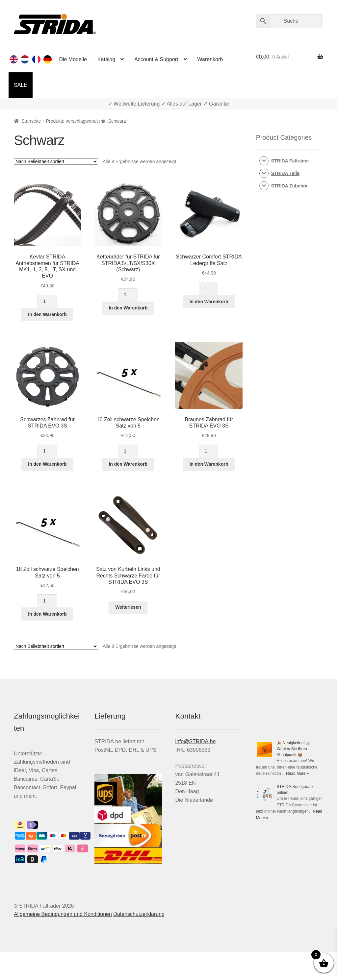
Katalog (106, 59)
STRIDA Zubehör (289, 186)
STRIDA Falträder (290, 161)
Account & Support (156, 59)
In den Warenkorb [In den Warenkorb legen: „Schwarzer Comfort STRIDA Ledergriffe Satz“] (209, 302)
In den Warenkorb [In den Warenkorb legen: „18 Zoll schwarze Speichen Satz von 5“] (47, 614)
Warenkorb (210, 59)
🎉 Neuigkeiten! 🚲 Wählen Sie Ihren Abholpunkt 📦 (294, 749)
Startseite (31, 121)
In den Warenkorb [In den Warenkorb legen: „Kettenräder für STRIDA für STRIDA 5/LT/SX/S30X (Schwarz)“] (128, 308)
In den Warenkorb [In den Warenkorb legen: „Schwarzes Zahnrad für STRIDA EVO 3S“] (47, 464)
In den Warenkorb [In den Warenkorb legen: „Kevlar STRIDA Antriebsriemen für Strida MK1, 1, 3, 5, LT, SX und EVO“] (47, 314)
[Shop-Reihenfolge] (56, 161)
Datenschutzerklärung (139, 914)
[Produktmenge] (47, 301)
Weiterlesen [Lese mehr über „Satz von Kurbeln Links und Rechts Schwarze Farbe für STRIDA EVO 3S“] (128, 607)
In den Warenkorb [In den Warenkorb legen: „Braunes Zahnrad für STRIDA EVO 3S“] (209, 464)
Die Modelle (73, 59)
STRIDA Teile (285, 173)
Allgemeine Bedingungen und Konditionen (63, 914)
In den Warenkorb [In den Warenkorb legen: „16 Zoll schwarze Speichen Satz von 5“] (128, 464)
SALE (21, 85)
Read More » (297, 773)
